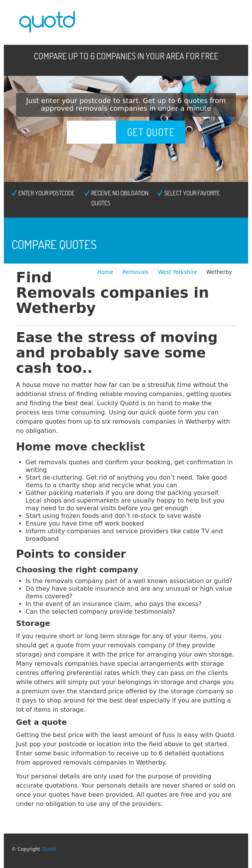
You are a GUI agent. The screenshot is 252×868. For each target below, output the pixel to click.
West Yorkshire (178, 272)
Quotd (49, 849)
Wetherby (219, 272)
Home (106, 272)
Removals (136, 272)
